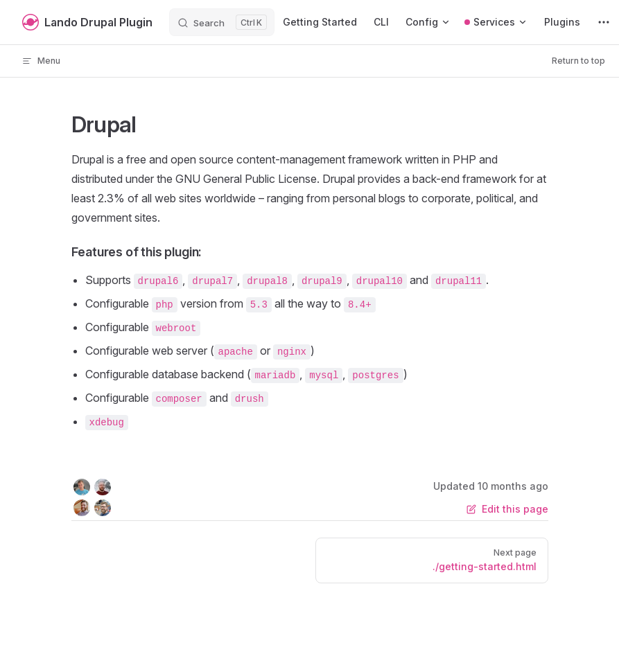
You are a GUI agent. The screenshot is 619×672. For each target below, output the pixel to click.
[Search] (222, 22)
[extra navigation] (604, 22)
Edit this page (507, 509)
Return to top (578, 61)
